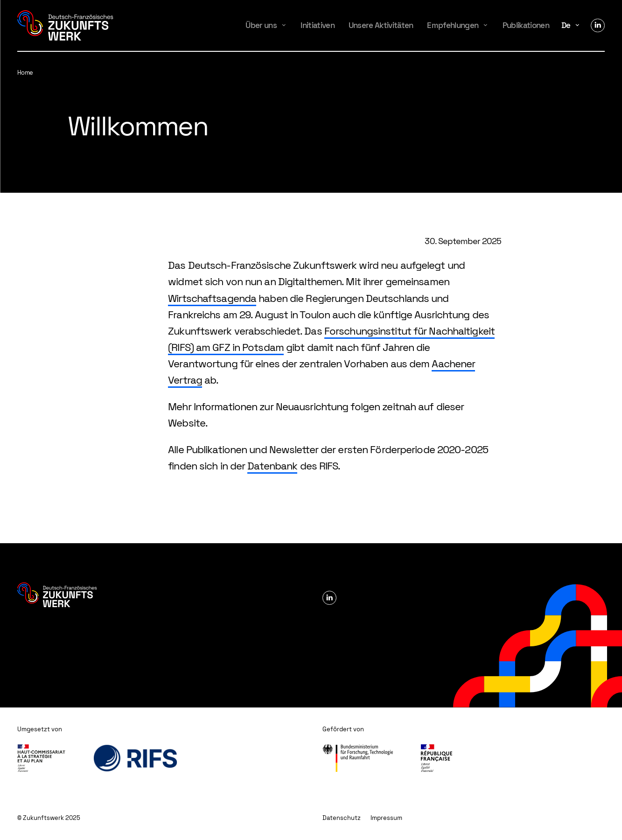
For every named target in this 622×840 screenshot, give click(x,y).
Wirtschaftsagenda (212, 298)
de (566, 25)
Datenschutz (342, 818)
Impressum (386, 818)
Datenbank (272, 466)
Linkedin (598, 26)
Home (25, 73)
